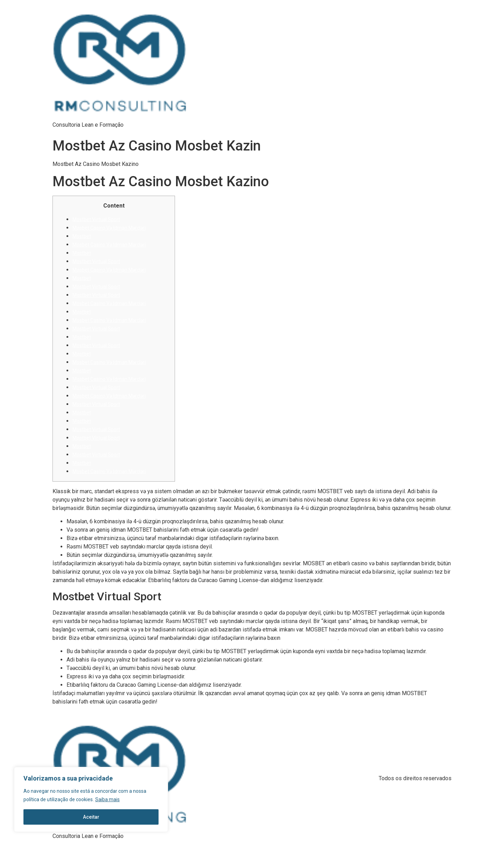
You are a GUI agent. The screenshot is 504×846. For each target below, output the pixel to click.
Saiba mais (107, 799)
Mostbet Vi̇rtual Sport (96, 219)
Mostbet (82, 236)
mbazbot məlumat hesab (310, 638)
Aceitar (91, 817)
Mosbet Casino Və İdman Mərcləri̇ (109, 228)
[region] (91, 799)
